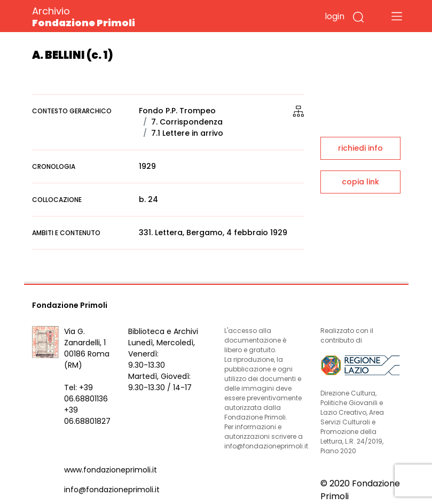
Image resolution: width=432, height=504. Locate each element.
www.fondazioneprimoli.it (111, 470)
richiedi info (360, 148)
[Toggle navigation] (397, 16)
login (335, 16)
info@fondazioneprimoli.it (112, 490)
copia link (360, 182)
